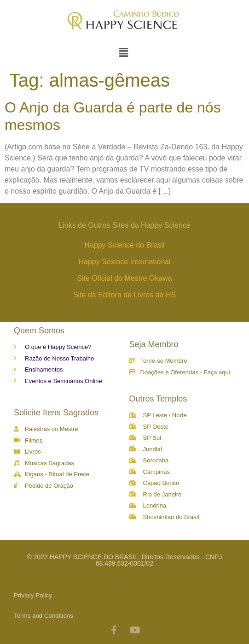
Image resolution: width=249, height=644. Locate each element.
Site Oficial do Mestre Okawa (124, 278)
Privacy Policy (33, 595)
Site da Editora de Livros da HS (124, 295)
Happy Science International (124, 262)
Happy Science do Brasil (124, 245)
